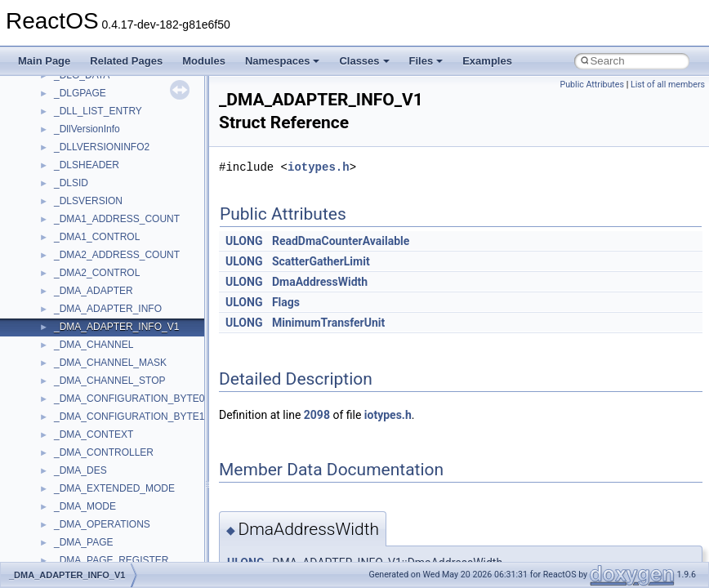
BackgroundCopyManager (111, 259)
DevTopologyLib (89, 331)
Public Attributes (592, 85)
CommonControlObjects (106, 313)
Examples (487, 61)
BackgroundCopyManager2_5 (119, 295)
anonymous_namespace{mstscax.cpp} (138, 79)
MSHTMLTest (83, 510)
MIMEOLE (76, 457)
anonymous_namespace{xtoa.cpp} (129, 223)
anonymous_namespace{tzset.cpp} (130, 187)
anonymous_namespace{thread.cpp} (134, 169)
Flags (286, 302)
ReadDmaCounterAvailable (341, 241)
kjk (60, 439)
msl (62, 546)
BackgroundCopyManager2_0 (119, 277)
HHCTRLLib (80, 367)
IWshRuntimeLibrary (98, 403)
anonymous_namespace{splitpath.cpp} (138, 133)
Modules (204, 61)
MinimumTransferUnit (328, 323)
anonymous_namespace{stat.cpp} (128, 151)
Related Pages (126, 61)
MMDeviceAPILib (91, 474)
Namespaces (283, 61)
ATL (62, 241)
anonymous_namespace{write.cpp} (130, 205)
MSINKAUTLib (86, 528)
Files (426, 61)
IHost (65, 385)
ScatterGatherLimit (321, 261)
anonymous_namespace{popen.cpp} (134, 115)
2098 (317, 415)
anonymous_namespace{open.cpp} (131, 97)
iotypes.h (319, 167)
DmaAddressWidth (320, 282)
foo (61, 349)
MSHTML (75, 492)
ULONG (244, 241)
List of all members (668, 85)
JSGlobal (74, 421)
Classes (364, 61)
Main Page (44, 61)
